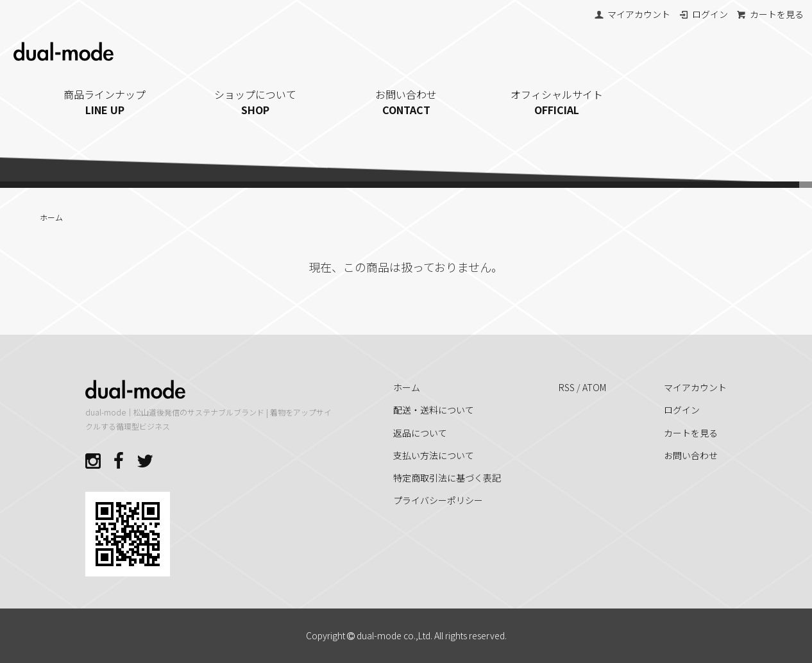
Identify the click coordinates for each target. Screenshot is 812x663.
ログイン (703, 14)
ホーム (51, 217)
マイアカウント (632, 14)
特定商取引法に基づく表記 (447, 478)
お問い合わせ (406, 102)
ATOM (594, 387)
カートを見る (770, 14)
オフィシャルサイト (557, 102)
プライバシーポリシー (438, 500)
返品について (420, 433)
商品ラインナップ (105, 102)
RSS (567, 387)
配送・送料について (434, 410)
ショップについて (256, 102)
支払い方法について (434, 455)
